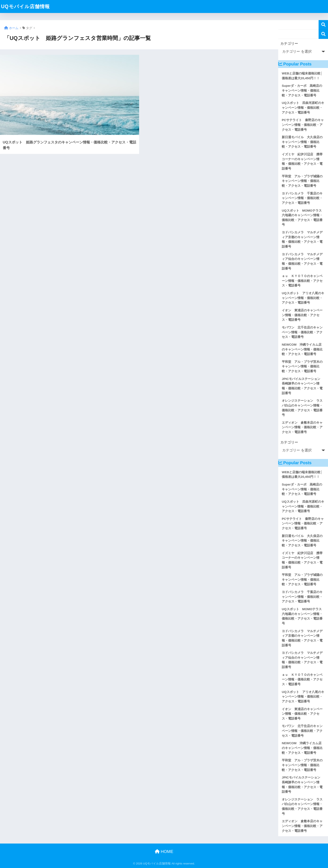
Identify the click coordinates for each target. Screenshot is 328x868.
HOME (164, 851)
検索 (323, 25)
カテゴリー (289, 44)
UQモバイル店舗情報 (25, 6)
